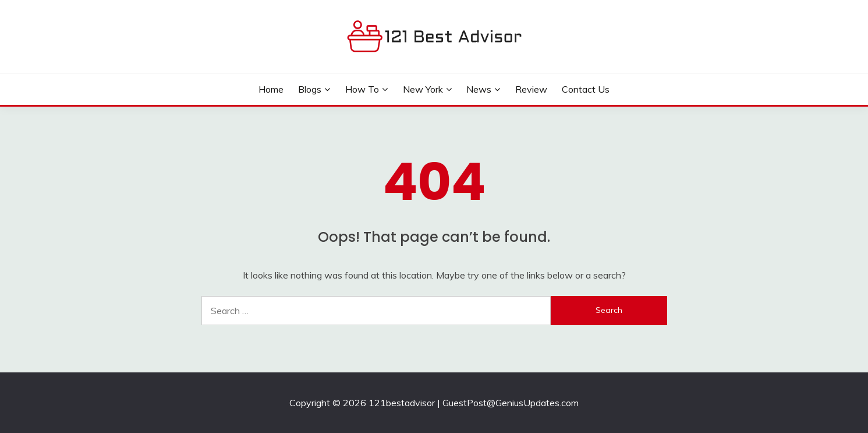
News (479, 89)
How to (362, 89)
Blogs (310, 89)
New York (423, 89)
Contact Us (586, 89)
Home (271, 89)
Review (531, 89)
